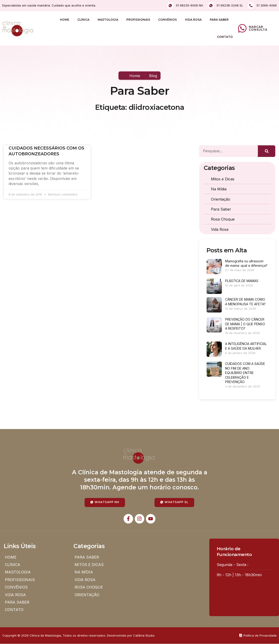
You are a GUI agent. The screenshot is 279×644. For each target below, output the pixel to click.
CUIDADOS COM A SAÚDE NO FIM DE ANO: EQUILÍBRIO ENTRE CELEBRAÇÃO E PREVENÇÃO (245, 373)
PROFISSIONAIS (138, 20)
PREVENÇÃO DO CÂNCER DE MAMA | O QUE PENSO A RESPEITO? (245, 324)
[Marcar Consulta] (242, 28)
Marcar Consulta (258, 28)
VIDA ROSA (193, 20)
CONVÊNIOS (167, 20)
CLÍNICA (83, 20)
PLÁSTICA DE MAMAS (242, 281)
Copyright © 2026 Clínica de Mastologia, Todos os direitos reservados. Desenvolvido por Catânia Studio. (79, 636)
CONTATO (225, 37)
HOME (65, 20)
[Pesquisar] (267, 151)
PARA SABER (219, 20)
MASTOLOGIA (108, 20)
